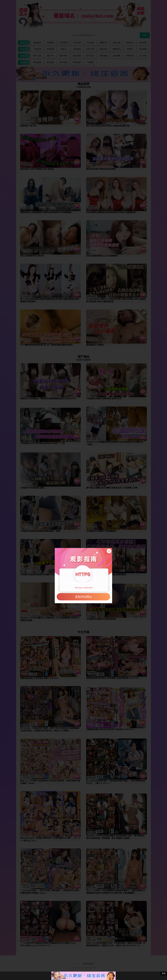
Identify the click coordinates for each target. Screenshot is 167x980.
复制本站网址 (83, 597)
